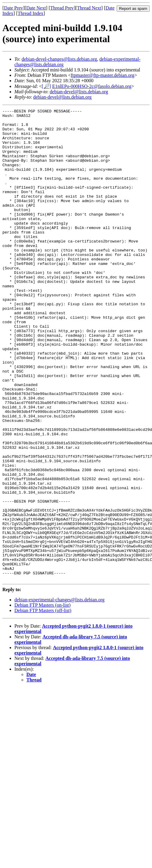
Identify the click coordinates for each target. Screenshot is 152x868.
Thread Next (89, 8)
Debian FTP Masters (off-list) (43, 705)
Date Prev (13, 8)
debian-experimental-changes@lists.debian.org (60, 694)
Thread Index (31, 13)
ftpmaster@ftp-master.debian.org (103, 75)
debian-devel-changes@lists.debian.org (59, 59)
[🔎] (46, 86)
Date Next (36, 8)
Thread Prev (62, 8)
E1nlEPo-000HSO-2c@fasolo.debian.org (92, 86)
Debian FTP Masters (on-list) (42, 699)
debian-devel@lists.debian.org (79, 92)
